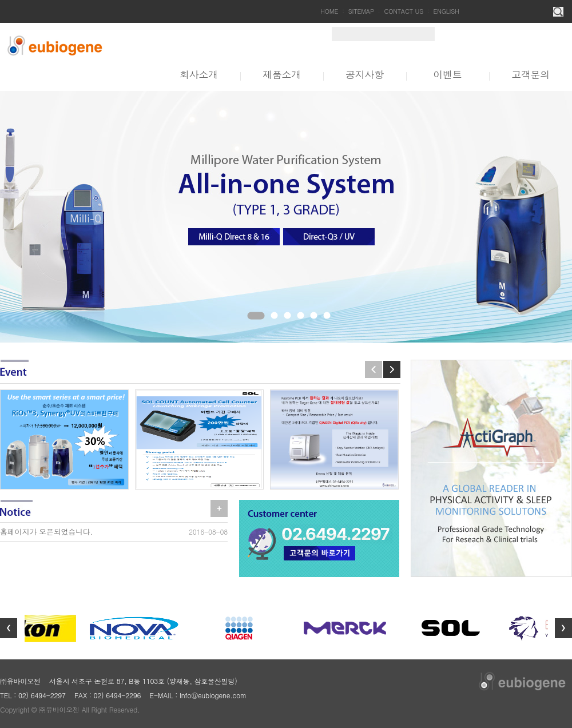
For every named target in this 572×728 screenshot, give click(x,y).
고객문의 (531, 74)
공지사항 (365, 74)
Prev (374, 369)
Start (97, 319)
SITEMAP (361, 11)
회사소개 (199, 74)
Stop (106, 319)
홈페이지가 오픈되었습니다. (46, 532)
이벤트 (447, 74)
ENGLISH (446, 11)
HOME (329, 11)
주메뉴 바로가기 (0, 0)
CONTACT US (404, 11)
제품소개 (282, 74)
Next (392, 369)
